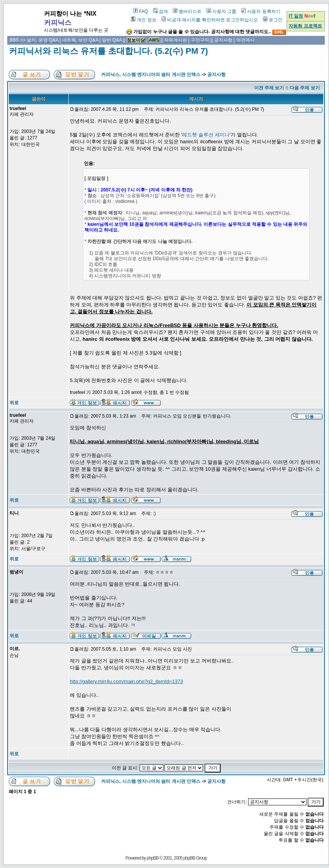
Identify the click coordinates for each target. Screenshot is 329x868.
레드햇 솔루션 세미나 (206, 135)
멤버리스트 (187, 11)
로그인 (273, 20)
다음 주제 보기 (305, 88)
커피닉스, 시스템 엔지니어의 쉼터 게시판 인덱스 (151, 74)
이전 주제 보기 (269, 88)
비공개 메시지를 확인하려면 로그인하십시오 (210, 20)
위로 (14, 403)
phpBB (152, 858)
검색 (160, 11)
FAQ (141, 11)
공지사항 (216, 74)
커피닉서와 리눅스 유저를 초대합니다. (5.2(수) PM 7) (108, 51)
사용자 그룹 (221, 11)
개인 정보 (144, 20)
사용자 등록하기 (261, 11)
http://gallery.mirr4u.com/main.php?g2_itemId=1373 (126, 681)
